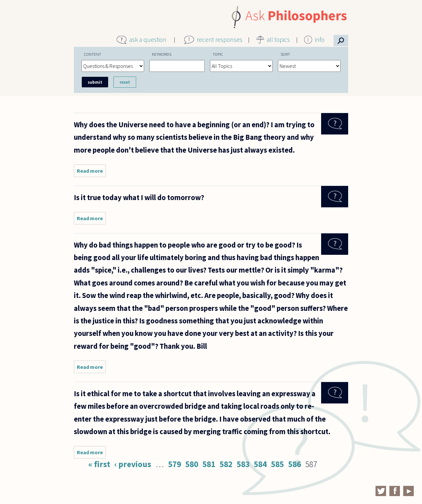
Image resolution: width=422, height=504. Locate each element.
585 (277, 464)
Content (93, 54)
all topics (278, 40)
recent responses (220, 40)
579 (175, 464)
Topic (218, 54)
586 (295, 464)
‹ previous (133, 464)
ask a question (148, 40)
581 (209, 464)
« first (99, 464)
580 (192, 464)
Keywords (162, 54)
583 (243, 464)
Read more (91, 172)
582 (226, 464)
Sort (285, 54)
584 (260, 464)
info (320, 40)
